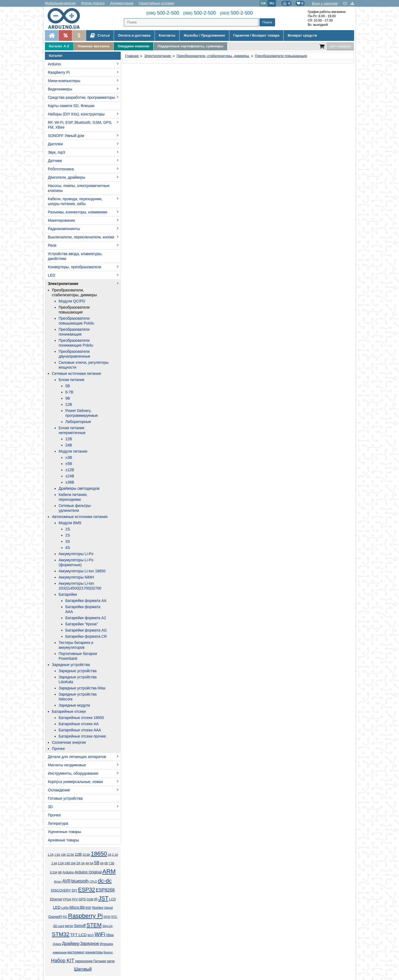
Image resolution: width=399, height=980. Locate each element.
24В (69, 445)
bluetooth (80, 881)
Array (58, 881)
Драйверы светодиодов (79, 488)
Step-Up (108, 926)
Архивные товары (63, 840)
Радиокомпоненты (64, 229)
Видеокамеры (60, 89)
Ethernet (56, 899)
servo (69, 926)
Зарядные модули (74, 705)
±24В (70, 476)
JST (104, 898)
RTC (114, 917)
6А (102, 863)
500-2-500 (163, 13)
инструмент (76, 952)
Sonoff (80, 926)
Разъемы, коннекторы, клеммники (78, 212)
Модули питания (73, 451)
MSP (88, 908)
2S (68, 535)
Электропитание (63, 284)
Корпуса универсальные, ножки (75, 782)
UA (264, 3)
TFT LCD (78, 935)
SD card (58, 926)
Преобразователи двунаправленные (74, 354)
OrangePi (55, 917)
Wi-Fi (91, 935)
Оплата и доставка (134, 35)
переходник (84, 961)
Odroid (108, 908)
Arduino (54, 64)
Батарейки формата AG (86, 630)
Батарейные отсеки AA (79, 724)
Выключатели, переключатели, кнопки (81, 237)
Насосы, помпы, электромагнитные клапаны (79, 188)
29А (73, 863)
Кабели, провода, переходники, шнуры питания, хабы (75, 201)
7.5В (111, 863)
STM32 (61, 934)
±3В (69, 457)
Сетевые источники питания (76, 373)
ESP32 (86, 890)
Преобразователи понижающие (74, 332)
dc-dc (105, 881)
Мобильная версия (60, 3)
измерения (60, 952)
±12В (70, 470)
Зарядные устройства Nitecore (78, 697)
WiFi (100, 934)
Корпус (108, 952)
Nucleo (98, 907)
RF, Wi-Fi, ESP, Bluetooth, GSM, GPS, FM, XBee (80, 125)
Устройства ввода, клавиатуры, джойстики (75, 256)
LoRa (65, 908)
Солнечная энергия (69, 742)
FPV (75, 899)
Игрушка (106, 944)
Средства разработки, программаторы (81, 97)
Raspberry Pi (59, 72)
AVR (66, 881)
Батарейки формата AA (86, 601)
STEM (94, 925)
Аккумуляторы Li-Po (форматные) (76, 562)
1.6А (57, 855)
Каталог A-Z (59, 46)
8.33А (54, 873)
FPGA (67, 899)
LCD (112, 899)
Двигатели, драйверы (67, 177)
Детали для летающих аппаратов (77, 757)
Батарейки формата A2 (86, 618)
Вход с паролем (325, 3)
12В (69, 404)
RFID (107, 917)
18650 (99, 854)
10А (63, 855)
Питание (100, 961)
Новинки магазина (94, 46)
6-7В (69, 392)
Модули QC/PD (72, 301)
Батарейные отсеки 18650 (81, 718)
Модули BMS (70, 523)
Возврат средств (302, 35)
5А (92, 863)
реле (111, 961)
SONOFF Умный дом (66, 136)
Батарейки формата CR (86, 636)
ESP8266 (105, 890)
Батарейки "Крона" (82, 624)
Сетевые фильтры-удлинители (75, 508)
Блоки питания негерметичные (72, 430)
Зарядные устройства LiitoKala (78, 679)
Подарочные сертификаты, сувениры (190, 46)
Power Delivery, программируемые (82, 413)
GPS (82, 899)
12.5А (70, 855)
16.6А (86, 855)
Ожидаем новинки (133, 46)
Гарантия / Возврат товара (256, 35)
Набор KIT (63, 961)
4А (87, 863)
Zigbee (57, 944)
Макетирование (61, 220)
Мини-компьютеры (64, 81)
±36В (70, 482)
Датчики (55, 161)
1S (68, 529)
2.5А (61, 863)
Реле (52, 245)
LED (51, 275)
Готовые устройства (65, 798)
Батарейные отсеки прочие (82, 736)
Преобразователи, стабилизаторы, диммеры (74, 292)
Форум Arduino (93, 3)
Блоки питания (72, 380)
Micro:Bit (77, 907)
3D (50, 807)
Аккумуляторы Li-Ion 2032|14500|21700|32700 (80, 586)
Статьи (100, 36)
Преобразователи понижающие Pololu (76, 343)
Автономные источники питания (80, 517)
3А (83, 863)
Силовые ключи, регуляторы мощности (84, 365)
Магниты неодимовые (67, 765)
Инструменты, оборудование (73, 773)
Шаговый (83, 969)
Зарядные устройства (71, 665)
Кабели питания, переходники (73, 497)
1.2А (51, 855)
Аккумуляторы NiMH (76, 577)
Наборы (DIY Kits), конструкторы (76, 114)
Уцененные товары (65, 832)
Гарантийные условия (156, 3)
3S (68, 541)
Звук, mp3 (56, 152)
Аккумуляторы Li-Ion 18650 (82, 571)
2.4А (54, 863)
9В (68, 398)
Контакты (167, 35)
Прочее (58, 749)
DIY (74, 890)
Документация (122, 3)
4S (68, 548)
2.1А (115, 855)
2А (78, 863)
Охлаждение (59, 790)
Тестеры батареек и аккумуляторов (76, 645)
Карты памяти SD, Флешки (71, 106)
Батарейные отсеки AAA (80, 730)
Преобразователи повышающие (74, 310)
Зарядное (90, 944)
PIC (65, 917)
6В (106, 863)
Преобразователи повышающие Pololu (76, 321)
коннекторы (94, 952)
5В (68, 386)
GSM (90, 899)
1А (110, 855)
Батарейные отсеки (69, 711)
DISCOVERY (61, 890)
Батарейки (68, 594)
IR (96, 899)
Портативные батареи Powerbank (78, 656)
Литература (58, 823)
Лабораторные (78, 422)
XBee (110, 935)
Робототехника (61, 169)
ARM (109, 871)
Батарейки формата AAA (83, 609)
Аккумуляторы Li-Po (76, 554)
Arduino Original (88, 872)
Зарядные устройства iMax (82, 688)
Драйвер (71, 943)
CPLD (93, 882)
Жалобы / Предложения (204, 35)
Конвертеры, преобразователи (75, 267)
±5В (69, 464)
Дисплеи (55, 144)
